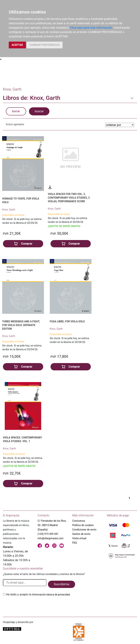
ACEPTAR (17, 45)
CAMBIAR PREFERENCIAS (45, 45)
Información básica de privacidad (51, 595)
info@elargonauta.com (50, 538)
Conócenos (79, 521)
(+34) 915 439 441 (48, 534)
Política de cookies (83, 525)
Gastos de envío (81, 534)
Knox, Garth (9, 210)
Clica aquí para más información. (91, 28)
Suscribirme (62, 584)
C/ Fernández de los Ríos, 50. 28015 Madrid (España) (52, 525)
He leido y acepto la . (38, 594)
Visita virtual (79, 538)
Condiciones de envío (84, 530)
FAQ (74, 543)
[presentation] (31, 605)
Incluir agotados (15, 124)
